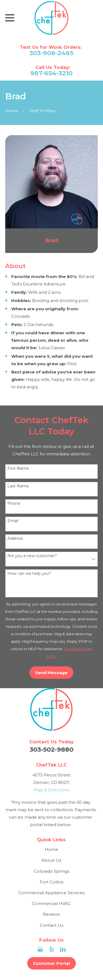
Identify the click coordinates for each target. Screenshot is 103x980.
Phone (14, 504)
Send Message (51, 673)
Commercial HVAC (51, 903)
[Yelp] (51, 949)
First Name (18, 468)
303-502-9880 (51, 749)
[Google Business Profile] (40, 949)
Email (13, 521)
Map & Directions (51, 790)
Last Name (18, 486)
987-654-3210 (51, 73)
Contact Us (51, 925)
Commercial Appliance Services (51, 893)
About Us (51, 860)
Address (15, 539)
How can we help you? (29, 574)
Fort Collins (51, 882)
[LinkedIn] (63, 949)
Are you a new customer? (32, 556)
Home (51, 849)
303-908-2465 (51, 53)
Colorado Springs (51, 871)
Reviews (51, 914)
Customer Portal (51, 963)
